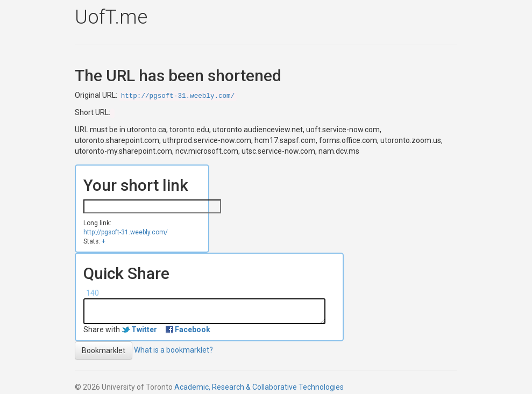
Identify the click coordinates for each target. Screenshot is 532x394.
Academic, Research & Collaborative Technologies (259, 387)
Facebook (193, 329)
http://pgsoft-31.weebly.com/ (178, 96)
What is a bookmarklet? (173, 349)
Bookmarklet (104, 350)
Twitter (144, 329)
